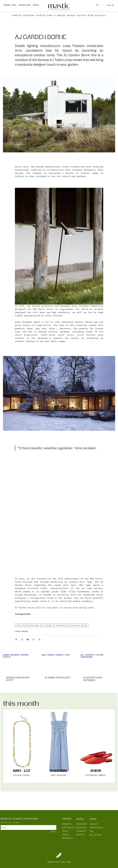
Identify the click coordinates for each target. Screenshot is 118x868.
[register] (51, 831)
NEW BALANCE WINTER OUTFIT (18, 679)
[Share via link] (34, 639)
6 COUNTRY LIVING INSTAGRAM (93, 679)
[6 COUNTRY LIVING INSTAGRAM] (98, 664)
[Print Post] (39, 639)
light (85, 625)
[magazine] (68, 824)
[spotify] (82, 835)
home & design (22, 631)
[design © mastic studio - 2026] (59, 862)
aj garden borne (61, 625)
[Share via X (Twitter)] (22, 639)
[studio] (71, 835)
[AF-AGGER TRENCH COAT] (59, 664)
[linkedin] (82, 831)
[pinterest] (82, 827)
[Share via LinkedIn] (28, 639)
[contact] (95, 824)
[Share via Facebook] (16, 639)
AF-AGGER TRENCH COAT (58, 678)
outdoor (19, 625)
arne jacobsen (75, 625)
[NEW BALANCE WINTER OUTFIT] (20, 664)
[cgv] (98, 831)
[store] (71, 831)
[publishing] (71, 827)
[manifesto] (71, 838)
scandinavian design (32, 625)
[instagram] (82, 824)
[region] (22, 746)
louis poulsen (48, 625)
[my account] (98, 835)
